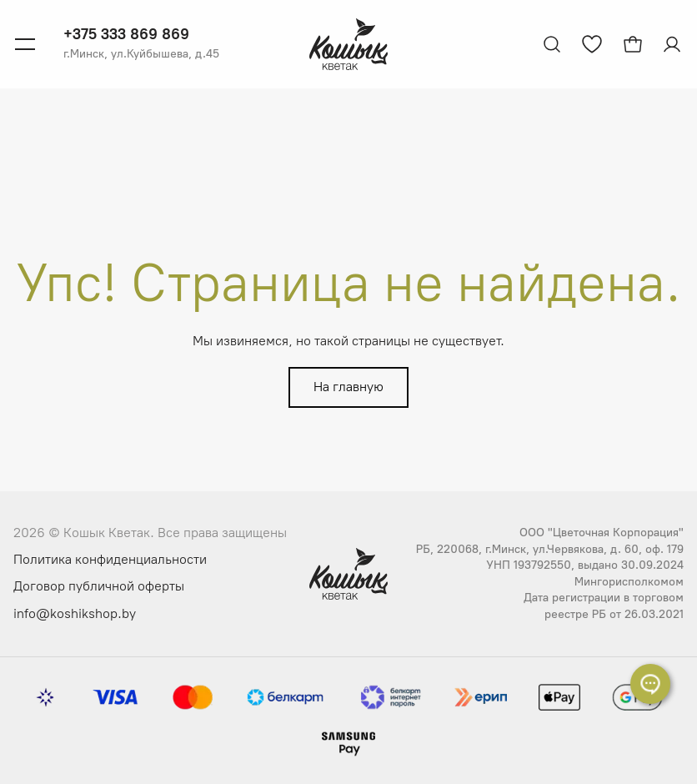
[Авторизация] (674, 44)
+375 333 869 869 (126, 34)
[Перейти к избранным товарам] (592, 44)
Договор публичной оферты (99, 586)
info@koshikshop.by (75, 613)
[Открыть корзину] (633, 44)
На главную (348, 387)
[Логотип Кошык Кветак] (348, 44)
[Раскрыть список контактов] (650, 684)
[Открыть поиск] (552, 44)
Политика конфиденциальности (110, 559)
